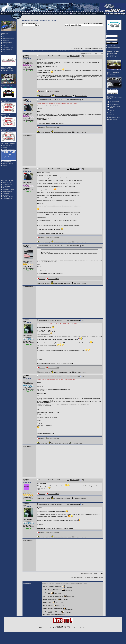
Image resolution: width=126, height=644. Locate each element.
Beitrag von (26, 55)
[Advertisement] (8, 174)
